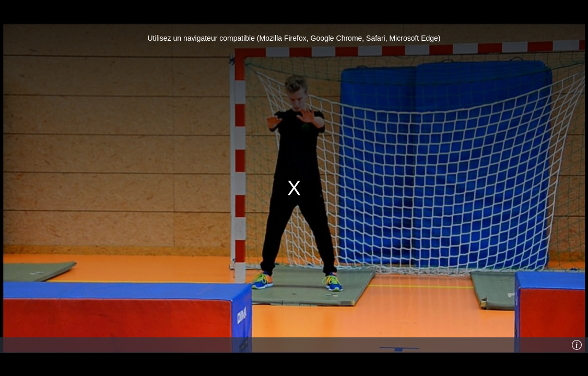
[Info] (577, 345)
